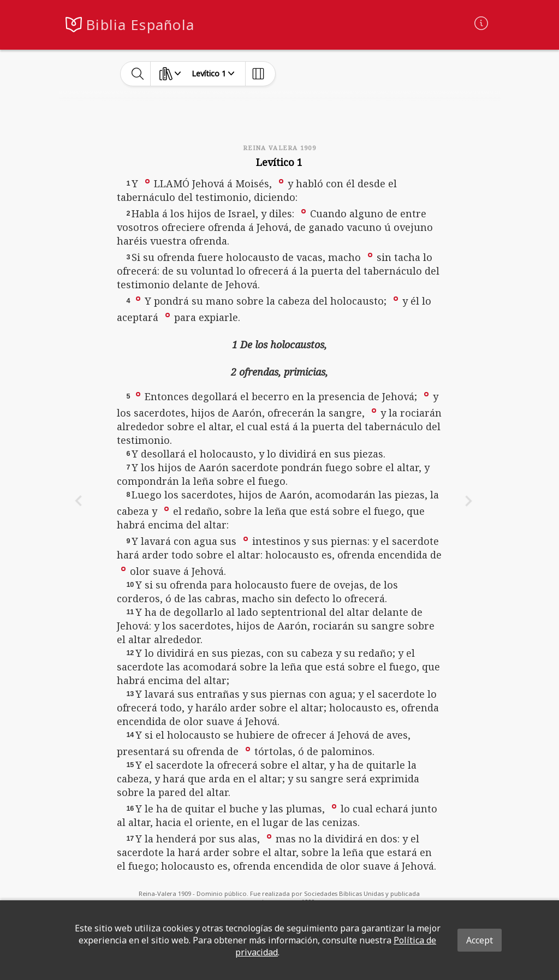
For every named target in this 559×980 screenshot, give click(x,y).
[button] (147, 181)
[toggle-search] (138, 74)
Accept (480, 940)
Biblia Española (140, 25)
